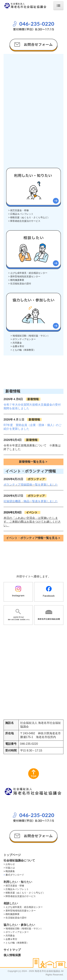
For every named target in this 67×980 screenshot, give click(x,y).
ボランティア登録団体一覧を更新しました (31, 485)
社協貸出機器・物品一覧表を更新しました (31, 501)
